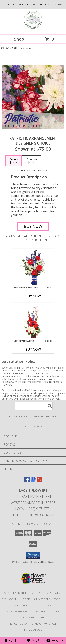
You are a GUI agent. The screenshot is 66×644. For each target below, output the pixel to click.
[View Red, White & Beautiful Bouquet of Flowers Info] (33, 268)
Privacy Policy (17, 624)
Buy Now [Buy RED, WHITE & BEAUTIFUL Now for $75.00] (33, 296)
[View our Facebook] (27, 481)
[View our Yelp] (39, 481)
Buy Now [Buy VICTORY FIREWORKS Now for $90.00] (33, 349)
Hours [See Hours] (55, 641)
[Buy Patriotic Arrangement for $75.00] (33, 226)
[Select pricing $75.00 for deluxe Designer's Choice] (14, 161)
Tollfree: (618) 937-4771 (33, 515)
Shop (17, 39)
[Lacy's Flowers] (33, 30)
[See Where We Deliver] (33, 426)
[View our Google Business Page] (33, 481)
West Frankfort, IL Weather (26, 611)
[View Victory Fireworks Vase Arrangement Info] (33, 321)
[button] (33, 555)
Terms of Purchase (44, 624)
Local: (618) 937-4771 (33, 509)
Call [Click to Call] (11, 641)
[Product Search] (34, 406)
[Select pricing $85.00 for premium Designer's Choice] (32, 161)
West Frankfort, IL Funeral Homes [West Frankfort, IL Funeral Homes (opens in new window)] (28, 593)
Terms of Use (33, 630)
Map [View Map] (33, 641)
